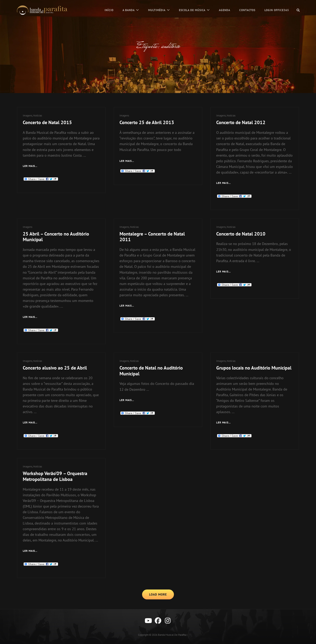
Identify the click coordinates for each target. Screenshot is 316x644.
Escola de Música (192, 10)
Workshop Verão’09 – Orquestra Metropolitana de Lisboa (55, 476)
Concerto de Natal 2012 (241, 122)
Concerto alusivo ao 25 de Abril (55, 368)
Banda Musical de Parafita (172, 635)
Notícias (38, 116)
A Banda (129, 10)
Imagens (28, 116)
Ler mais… (127, 161)
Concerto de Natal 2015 (47, 122)
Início (109, 10)
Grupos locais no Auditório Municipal (254, 368)
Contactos (247, 10)
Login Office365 (277, 10)
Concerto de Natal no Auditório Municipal (151, 371)
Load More (158, 594)
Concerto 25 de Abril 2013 (147, 122)
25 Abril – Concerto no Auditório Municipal (56, 237)
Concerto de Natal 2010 (241, 234)
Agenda (225, 10)
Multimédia (157, 10)
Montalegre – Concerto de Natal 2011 (152, 237)
